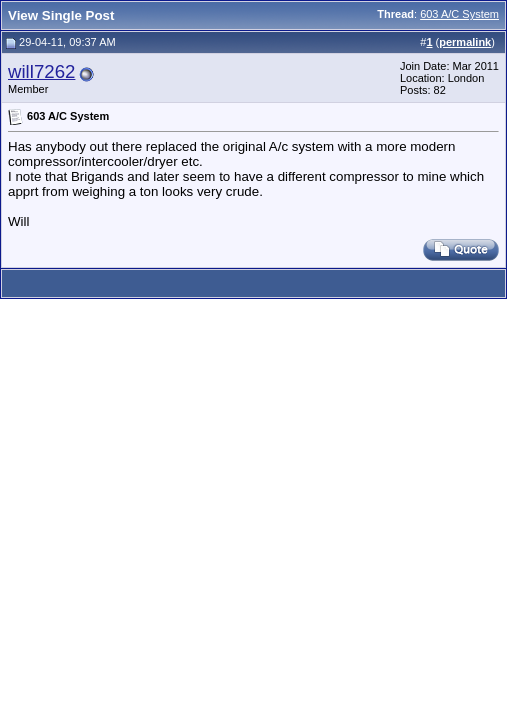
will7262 (41, 71)
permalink (465, 42)
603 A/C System (459, 14)
